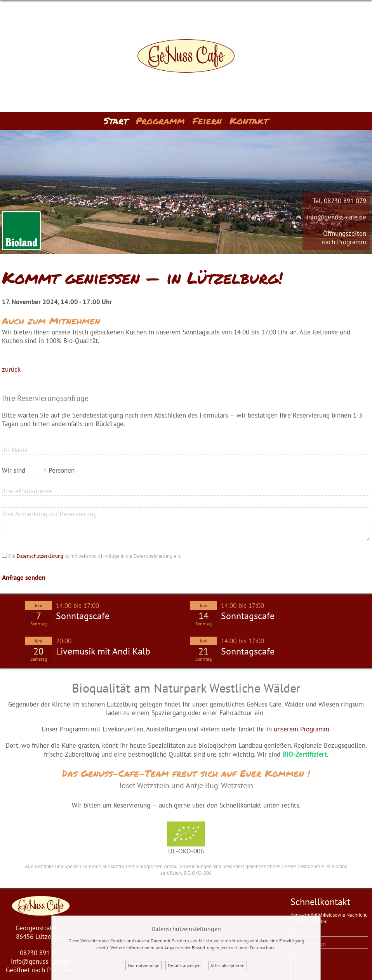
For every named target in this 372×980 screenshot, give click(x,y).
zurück (11, 369)
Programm (160, 121)
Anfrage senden (24, 578)
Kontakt (249, 121)
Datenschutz (262, 948)
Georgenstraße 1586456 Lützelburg (41, 932)
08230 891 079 (345, 201)
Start (116, 121)
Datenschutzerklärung (40, 556)
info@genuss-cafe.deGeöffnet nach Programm (41, 966)
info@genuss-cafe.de (336, 217)
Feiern (207, 121)
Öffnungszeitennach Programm (344, 238)
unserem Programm (302, 729)
